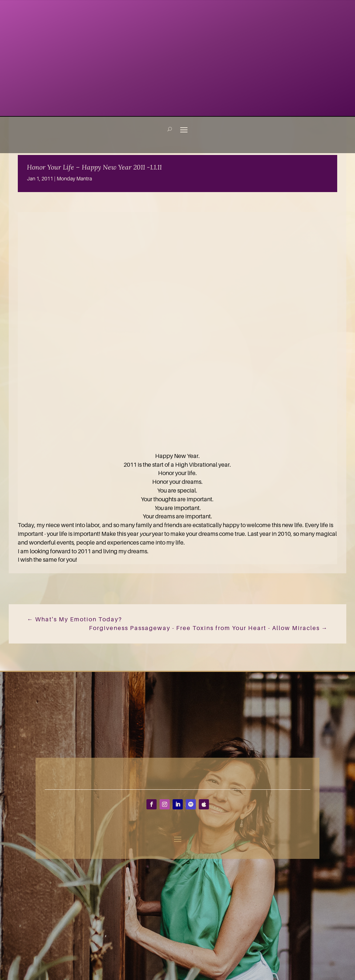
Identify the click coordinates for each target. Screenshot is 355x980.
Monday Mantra (74, 178)
